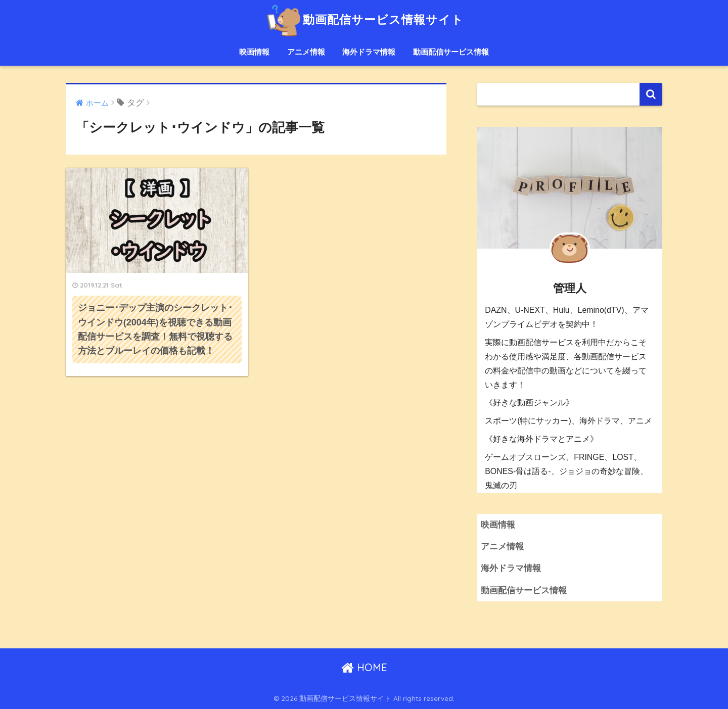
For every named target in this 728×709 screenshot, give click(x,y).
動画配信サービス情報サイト (364, 19)
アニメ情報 (306, 52)
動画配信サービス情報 (451, 52)
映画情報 (254, 52)
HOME (364, 667)
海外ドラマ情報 (369, 52)
